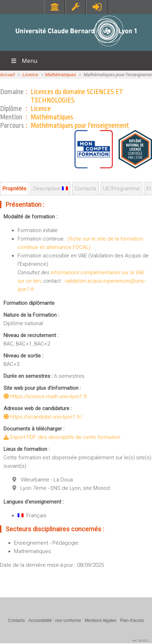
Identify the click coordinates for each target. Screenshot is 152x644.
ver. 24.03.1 (141, 640)
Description (50, 189)
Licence (30, 75)
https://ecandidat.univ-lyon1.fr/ (43, 417)
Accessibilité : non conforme (55, 620)
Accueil (7, 75)
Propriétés (14, 189)
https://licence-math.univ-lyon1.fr (45, 396)
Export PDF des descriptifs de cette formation (62, 437)
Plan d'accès (132, 620)
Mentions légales (101, 620)
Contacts (85, 189)
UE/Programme (121, 189)
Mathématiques (61, 75)
